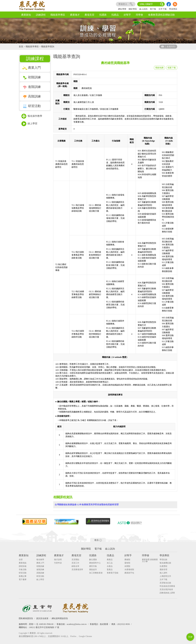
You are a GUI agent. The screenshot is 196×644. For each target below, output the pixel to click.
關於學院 (133, 9)
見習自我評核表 (166, 589)
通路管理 (163, 569)
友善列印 (168, 47)
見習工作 (75, 563)
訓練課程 (41, 15)
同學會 (139, 15)
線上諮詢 (143, 9)
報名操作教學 (32, 116)
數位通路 (93, 559)
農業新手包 (129, 573)
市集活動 (23, 569)
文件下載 (163, 9)
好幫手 (127, 15)
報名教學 (40, 559)
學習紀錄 (163, 559)
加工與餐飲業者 (96, 573)
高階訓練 (31, 96)
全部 (21, 559)
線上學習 (29, 124)
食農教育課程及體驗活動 (161, 15)
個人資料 (163, 573)
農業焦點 (23, 563)
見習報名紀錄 (165, 583)
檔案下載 (172, 68)
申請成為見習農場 (167, 586)
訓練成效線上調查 (167, 593)
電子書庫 (23, 579)
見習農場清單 (77, 569)
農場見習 (89, 15)
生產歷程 (163, 566)
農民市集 (93, 566)
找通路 (103, 15)
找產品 (115, 15)
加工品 (110, 563)
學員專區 (173, 9)
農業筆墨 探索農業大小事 (150, 560)
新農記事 (23, 576)
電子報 (153, 9)
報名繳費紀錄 (165, 563)
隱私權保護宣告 (26, 618)
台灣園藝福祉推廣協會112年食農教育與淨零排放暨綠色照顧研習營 (87, 505)
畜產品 (110, 569)
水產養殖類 (129, 569)
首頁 (21, 47)
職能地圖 (159, 68)
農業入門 (31, 68)
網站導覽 (122, 9)
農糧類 (127, 559)
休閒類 (127, 566)
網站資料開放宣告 (60, 618)
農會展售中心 (95, 563)
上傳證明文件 (165, 576)
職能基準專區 (58, 15)
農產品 (110, 559)
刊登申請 (58, 563)
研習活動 (31, 106)
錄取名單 (75, 566)
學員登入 (126, 4)
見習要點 (75, 559)
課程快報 (23, 566)
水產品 (110, 566)
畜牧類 (127, 563)
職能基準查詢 (48, 47)
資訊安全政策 (42, 618)
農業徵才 (75, 15)
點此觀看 (104, 624)
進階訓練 (31, 87)
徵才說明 (58, 559)
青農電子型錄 (113, 573)
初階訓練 (31, 77)
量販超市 (93, 569)
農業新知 (26, 15)
